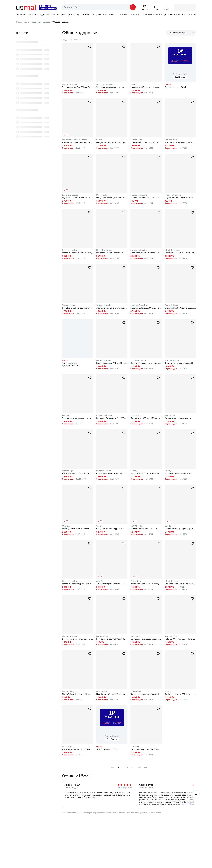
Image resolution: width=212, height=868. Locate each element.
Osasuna (66, 526)
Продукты (96, 14)
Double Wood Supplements (75, 140)
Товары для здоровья (41, 22)
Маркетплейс (23, 22)
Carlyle (99, 526)
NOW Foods (136, 140)
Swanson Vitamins (105, 85)
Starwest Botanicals (139, 305)
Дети (64, 14)
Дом (70, 14)
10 (139, 768)
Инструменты (109, 14)
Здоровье (45, 14)
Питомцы (136, 14)
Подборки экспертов (152, 14)
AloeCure (100, 581)
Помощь (192, 14)
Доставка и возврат (174, 14)
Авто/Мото (124, 14)
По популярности (177, 33)
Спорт (78, 14)
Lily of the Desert (70, 195)
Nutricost (135, 747)
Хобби (86, 14)
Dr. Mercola (102, 195)
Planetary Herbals (104, 416)
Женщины (21, 14)
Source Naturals (69, 305)
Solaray (134, 85)
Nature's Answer (70, 85)
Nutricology (67, 471)
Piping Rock (136, 581)
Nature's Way (171, 140)
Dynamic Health (69, 250)
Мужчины (33, 14)
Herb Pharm (170, 416)
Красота (55, 14)
